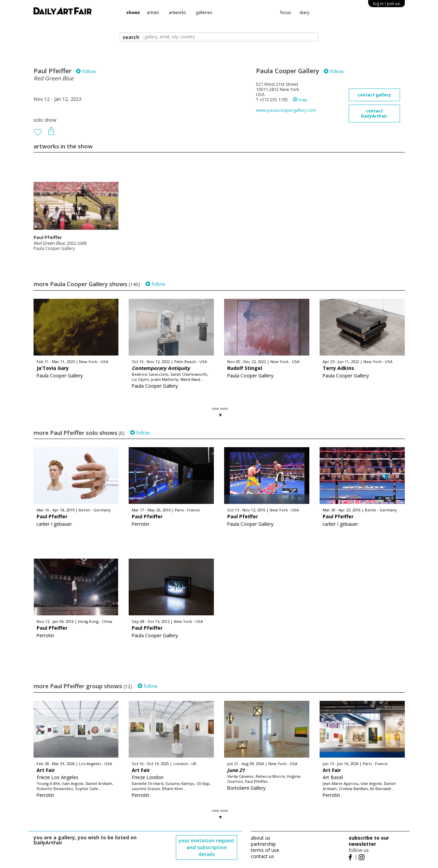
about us (261, 838)
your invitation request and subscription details (207, 847)
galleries (204, 12)
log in (386, 4)
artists (153, 12)
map (300, 100)
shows (133, 12)
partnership (263, 844)
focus (286, 12)
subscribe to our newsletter (369, 841)
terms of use (265, 850)
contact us (262, 856)
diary (304, 12)
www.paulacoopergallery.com (286, 110)
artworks (177, 12)
